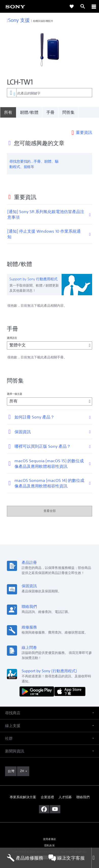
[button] (49, 706)
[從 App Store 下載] (70, 684)
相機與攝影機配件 (43, 21)
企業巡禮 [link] (47, 790)
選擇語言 (12, 331)
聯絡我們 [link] (83, 790)
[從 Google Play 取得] (38, 684)
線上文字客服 (67, 858)
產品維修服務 (25, 858)
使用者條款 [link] (49, 832)
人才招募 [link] (65, 790)
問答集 (68, 112)
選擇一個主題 (15, 387)
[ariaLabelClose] (94, 6)
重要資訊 (84, 125)
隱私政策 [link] (49, 838)
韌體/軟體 (29, 112)
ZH (22, 764)
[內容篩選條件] (12, 93)
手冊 (50, 112)
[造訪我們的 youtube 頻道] (55, 802)
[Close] (95, 858)
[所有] (8, 112)
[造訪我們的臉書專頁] (44, 802)
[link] (15, 6)
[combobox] (50, 93)
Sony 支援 (18, 20)
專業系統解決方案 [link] (23, 790)
